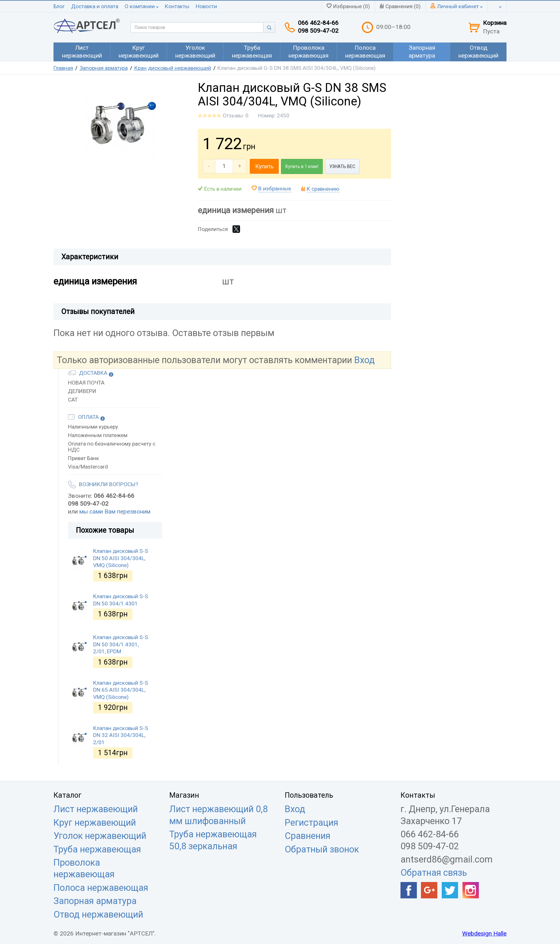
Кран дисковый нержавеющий (173, 68)
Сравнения (308, 836)
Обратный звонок (322, 849)
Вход (364, 360)
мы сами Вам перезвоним (115, 511)
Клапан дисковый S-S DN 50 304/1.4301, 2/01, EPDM (121, 644)
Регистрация (311, 823)
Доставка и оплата (95, 6)
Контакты (177, 6)
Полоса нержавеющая (101, 888)
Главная (63, 68)
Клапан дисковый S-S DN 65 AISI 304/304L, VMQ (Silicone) (121, 690)
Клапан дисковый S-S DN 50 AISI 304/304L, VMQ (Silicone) (121, 558)
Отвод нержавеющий (98, 914)
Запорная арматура (104, 68)
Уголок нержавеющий (100, 836)
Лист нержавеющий (96, 809)
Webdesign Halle (484, 933)
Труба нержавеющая (97, 849)
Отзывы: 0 (236, 115)
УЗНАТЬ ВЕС (342, 166)
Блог (59, 6)
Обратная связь (434, 873)
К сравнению (323, 189)
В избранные (275, 188)
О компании (142, 6)
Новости (206, 6)
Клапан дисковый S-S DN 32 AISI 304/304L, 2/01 (121, 735)
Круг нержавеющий (95, 823)
